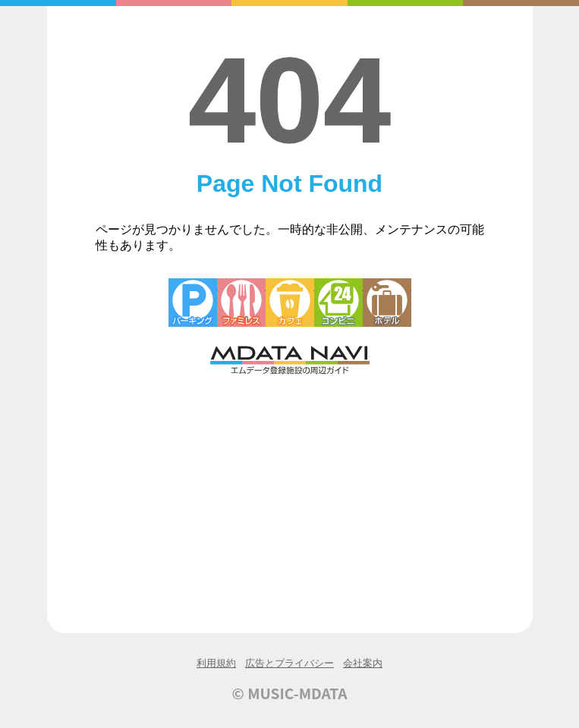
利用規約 (216, 663)
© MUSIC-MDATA (290, 693)
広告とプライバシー (289, 663)
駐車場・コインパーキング (193, 303)
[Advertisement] (290, 491)
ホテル (387, 303)
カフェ (290, 303)
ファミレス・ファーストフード (241, 303)
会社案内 (363, 663)
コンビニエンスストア (338, 303)
